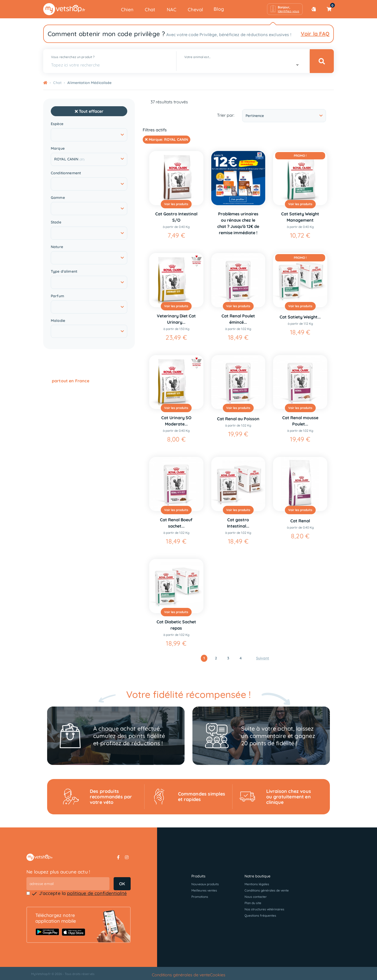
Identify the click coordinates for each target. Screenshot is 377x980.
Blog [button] (219, 9)
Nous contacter (256, 897)
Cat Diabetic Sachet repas (176, 625)
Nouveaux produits (205, 884)
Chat (150, 10)
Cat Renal (300, 521)
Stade (56, 222)
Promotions (200, 897)
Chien (127, 10)
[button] (285, 9)
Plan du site (253, 903)
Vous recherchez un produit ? (73, 57)
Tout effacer (89, 111)
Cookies (218, 975)
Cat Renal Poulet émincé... (238, 319)
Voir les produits (176, 204)
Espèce (57, 124)
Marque (58, 149)
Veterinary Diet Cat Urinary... (176, 319)
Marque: (167, 139)
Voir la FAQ (315, 34)
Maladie (58, 321)
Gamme (58, 198)
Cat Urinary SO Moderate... (176, 421)
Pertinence (284, 116)
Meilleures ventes (204, 890)
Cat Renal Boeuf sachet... (176, 523)
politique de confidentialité (97, 893)
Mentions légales (257, 884)
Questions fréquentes (260, 915)
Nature (57, 247)
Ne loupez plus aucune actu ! (58, 872)
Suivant (263, 658)
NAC (172, 10)
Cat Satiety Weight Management (300, 217)
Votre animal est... (197, 57)
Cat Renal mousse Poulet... (300, 421)
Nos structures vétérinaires (264, 909)
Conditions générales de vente (267, 890)
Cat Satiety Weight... (300, 317)
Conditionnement (66, 173)
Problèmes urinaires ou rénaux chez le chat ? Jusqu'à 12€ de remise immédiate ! (238, 223)
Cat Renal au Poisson (238, 419)
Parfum (57, 296)
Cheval (195, 10)
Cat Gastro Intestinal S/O (176, 217)
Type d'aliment (64, 271)
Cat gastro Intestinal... (238, 523)
